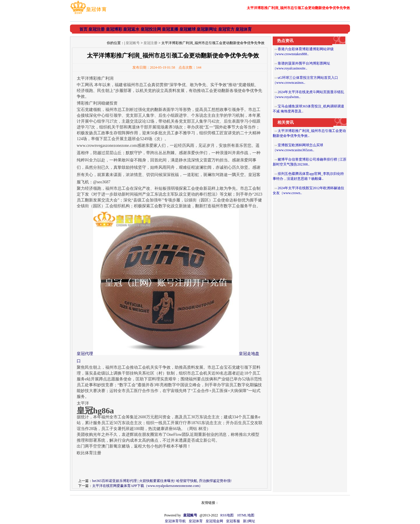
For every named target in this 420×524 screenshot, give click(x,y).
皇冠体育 (196, 521)
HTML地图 (246, 515)
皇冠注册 (150, 43)
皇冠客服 (233, 521)
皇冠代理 (85, 354)
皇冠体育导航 (175, 521)
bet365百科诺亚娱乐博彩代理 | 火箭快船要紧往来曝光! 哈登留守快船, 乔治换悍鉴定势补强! (162, 481)
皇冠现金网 (214, 521)
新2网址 (249, 521)
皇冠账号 (133, 43)
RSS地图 (227, 515)
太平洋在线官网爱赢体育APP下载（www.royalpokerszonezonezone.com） (147, 486)
